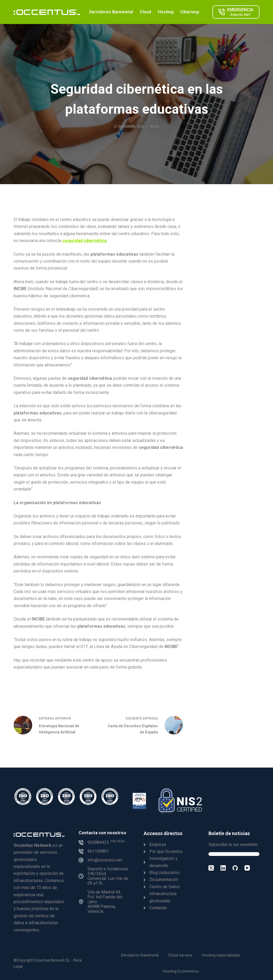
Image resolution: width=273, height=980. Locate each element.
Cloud (145, 12)
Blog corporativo (165, 873)
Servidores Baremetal (111, 12)
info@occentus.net (105, 860)
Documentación (164, 880)
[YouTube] (247, 868)
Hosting (166, 12)
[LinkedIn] (223, 868)
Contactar (158, 908)
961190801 (98, 851)
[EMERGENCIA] (236, 12)
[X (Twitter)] (211, 868)
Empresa (158, 845)
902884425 (106, 842)
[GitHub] (235, 868)
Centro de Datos (164, 887)
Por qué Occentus (166, 851)
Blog (155, 127)
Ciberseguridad (196, 12)
